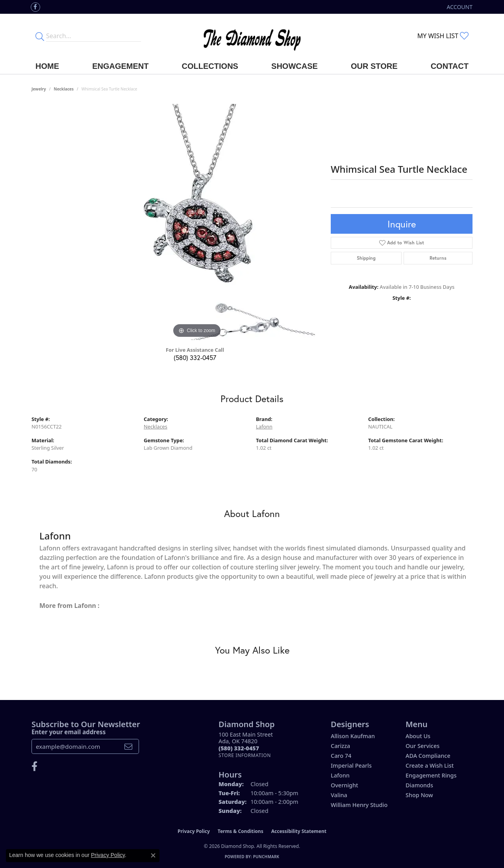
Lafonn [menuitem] (340, 775)
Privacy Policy (194, 831)
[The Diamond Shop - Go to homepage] (252, 36)
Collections (210, 66)
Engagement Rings (431, 775)
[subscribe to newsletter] (128, 746)
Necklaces (64, 89)
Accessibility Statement (299, 831)
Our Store (374, 66)
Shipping (366, 258)
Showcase (295, 66)
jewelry (39, 89)
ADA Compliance (428, 756)
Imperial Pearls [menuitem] (351, 766)
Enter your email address (69, 732)
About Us (418, 736)
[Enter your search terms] (94, 36)
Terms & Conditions (241, 831)
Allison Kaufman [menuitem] (353, 736)
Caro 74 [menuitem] (341, 756)
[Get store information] (245, 755)
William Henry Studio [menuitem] (359, 805)
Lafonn (264, 427)
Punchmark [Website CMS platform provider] (266, 857)
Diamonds (419, 785)
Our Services (422, 746)
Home (47, 66)
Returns (438, 258)
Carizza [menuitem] (340, 746)
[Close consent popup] (153, 855)
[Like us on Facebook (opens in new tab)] (35, 7)
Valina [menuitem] (339, 795)
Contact (450, 66)
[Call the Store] (239, 748)
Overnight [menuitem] (345, 785)
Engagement (120, 66)
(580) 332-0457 (195, 357)
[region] (197, 222)
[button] (459, 7)
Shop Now (419, 795)
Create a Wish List (430, 766)
